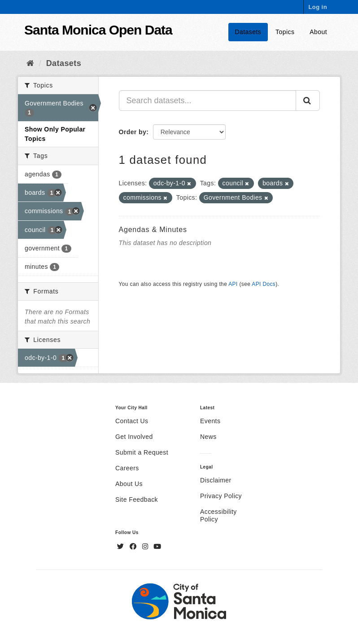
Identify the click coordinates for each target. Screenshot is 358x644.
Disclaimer (216, 480)
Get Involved (134, 437)
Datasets (248, 32)
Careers (127, 468)
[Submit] (308, 101)
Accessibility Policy (218, 515)
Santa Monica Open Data (98, 30)
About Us (129, 484)
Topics (285, 32)
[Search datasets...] (208, 101)
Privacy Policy (221, 496)
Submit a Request (142, 452)
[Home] (30, 63)
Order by (133, 132)
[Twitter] (122, 547)
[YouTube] (157, 547)
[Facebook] (134, 547)
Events (210, 421)
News (208, 437)
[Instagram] (146, 547)
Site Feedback (137, 499)
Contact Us (132, 421)
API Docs (264, 284)
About (318, 32)
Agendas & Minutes (153, 230)
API (233, 284)
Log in (318, 7)
